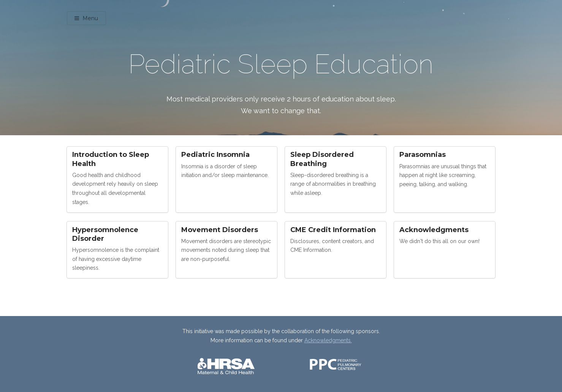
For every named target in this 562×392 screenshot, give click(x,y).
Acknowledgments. (328, 340)
